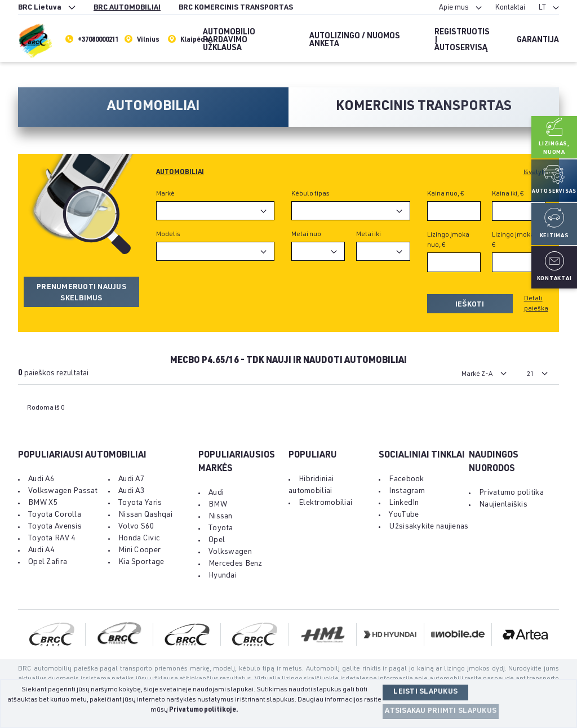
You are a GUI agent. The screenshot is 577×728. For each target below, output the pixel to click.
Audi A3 (132, 491)
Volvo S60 (137, 527)
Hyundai (223, 576)
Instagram (407, 491)
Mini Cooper (139, 551)
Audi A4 (41, 551)
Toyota (221, 529)
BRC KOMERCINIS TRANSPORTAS (236, 8)
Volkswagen (230, 552)
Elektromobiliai (325, 503)
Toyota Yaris (140, 503)
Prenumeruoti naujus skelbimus (81, 293)
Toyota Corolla (55, 515)
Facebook (406, 480)
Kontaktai (510, 8)
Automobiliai (180, 172)
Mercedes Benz (236, 564)
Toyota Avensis (55, 527)
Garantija (538, 41)
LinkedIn (404, 503)
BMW (218, 505)
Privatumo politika (511, 493)
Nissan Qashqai (145, 515)
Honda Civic (139, 539)
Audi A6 (41, 480)
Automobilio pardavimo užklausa (229, 41)
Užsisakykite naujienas (429, 527)
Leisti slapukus (425, 692)
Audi (216, 493)
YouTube (404, 515)
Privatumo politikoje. (204, 710)
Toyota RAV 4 (52, 539)
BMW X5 (43, 503)
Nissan (221, 517)
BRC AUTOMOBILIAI (127, 8)
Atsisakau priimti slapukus (441, 711)
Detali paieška (536, 304)
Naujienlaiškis (503, 505)
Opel (217, 540)
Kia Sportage (141, 562)
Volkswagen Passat (63, 491)
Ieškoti (470, 305)
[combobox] (215, 211)
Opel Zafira (48, 562)
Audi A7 (132, 480)
